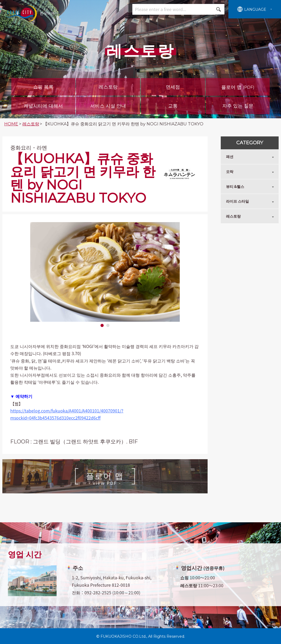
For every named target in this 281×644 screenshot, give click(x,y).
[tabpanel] (105, 272)
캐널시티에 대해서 (43, 106)
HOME (11, 124)
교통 (173, 106)
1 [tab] (102, 326)
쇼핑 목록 (43, 87)
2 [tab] (108, 326)
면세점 (173, 87)
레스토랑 (108, 87)
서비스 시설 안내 (108, 106)
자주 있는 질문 (238, 106)
